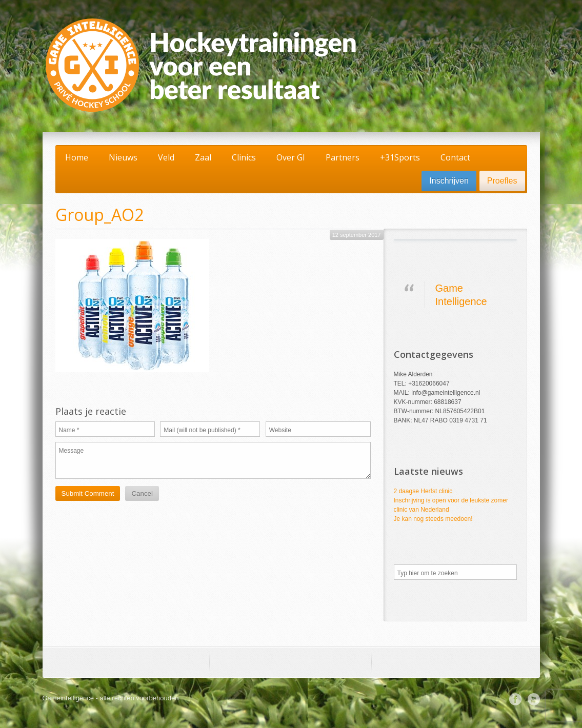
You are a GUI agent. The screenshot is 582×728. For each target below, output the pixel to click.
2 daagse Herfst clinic (423, 491)
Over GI (291, 157)
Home (77, 157)
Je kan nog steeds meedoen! (433, 519)
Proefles (502, 181)
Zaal (203, 157)
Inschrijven (449, 181)
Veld (166, 157)
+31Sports (400, 157)
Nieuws (123, 157)
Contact (455, 157)
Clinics (244, 157)
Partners (343, 157)
